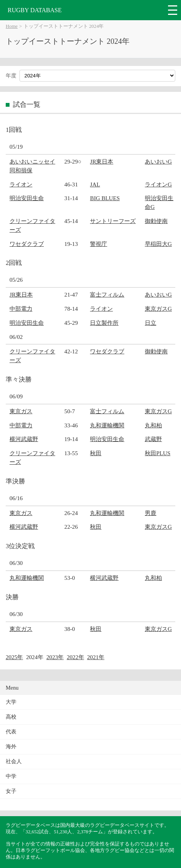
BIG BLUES (105, 198)
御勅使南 (156, 221)
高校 (11, 717)
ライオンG (158, 184)
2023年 (55, 657)
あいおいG (158, 161)
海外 (11, 747)
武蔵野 (153, 439)
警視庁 (99, 244)
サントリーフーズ (113, 221)
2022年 (75, 657)
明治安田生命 (27, 198)
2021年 (96, 657)
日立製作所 (104, 323)
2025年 (14, 657)
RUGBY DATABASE (35, 10)
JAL (95, 184)
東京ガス (21, 411)
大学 (11, 702)
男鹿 (151, 513)
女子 (11, 791)
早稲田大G (158, 244)
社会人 (14, 761)
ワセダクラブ (27, 244)
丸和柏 (153, 425)
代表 (11, 732)
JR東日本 (102, 161)
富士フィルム (107, 294)
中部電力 (21, 309)
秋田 (96, 453)
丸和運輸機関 (107, 425)
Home (12, 26)
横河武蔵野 (24, 439)
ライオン (21, 184)
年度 (11, 76)
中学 (11, 776)
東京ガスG (158, 309)
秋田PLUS (158, 453)
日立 (151, 323)
